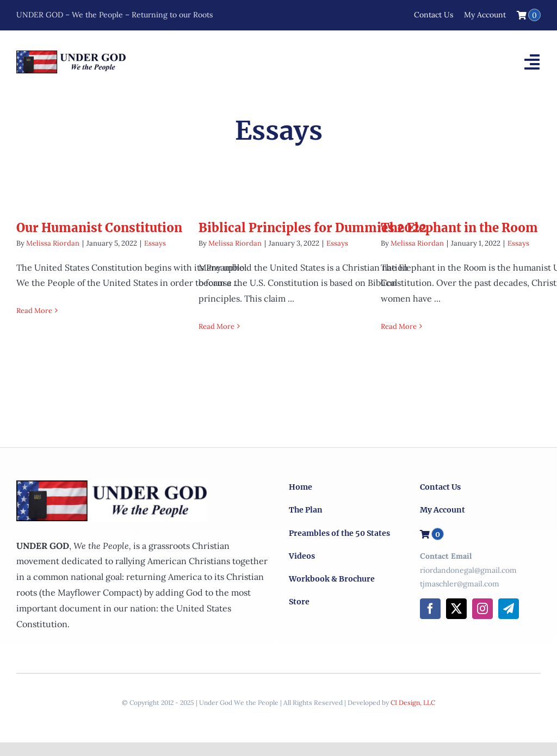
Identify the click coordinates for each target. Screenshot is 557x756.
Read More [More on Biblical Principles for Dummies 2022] (216, 326)
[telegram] (509, 609)
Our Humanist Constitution (99, 228)
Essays (155, 243)
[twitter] (456, 609)
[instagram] (482, 609)
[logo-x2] (71, 55)
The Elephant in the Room (459, 228)
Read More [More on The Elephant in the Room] (399, 326)
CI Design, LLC (413, 702)
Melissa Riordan (53, 243)
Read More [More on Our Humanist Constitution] (34, 311)
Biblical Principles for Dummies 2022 (312, 228)
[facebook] (430, 609)
